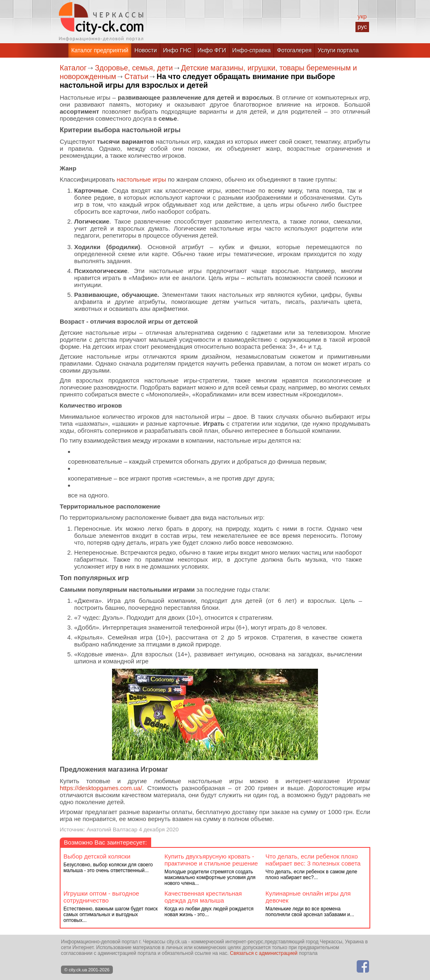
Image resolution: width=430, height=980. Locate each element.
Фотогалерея (294, 50)
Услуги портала (338, 50)
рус (362, 27)
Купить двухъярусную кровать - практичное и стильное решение (211, 860)
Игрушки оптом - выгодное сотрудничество (101, 897)
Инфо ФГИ (212, 50)
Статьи (136, 77)
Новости (146, 50)
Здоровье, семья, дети (134, 68)
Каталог (73, 68)
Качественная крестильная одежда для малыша (203, 897)
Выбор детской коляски (97, 856)
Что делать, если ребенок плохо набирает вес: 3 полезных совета (313, 860)
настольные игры (141, 179)
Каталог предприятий (100, 50)
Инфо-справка (252, 50)
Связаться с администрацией (264, 953)
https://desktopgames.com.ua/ (101, 788)
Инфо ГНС (177, 50)
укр (362, 16)
